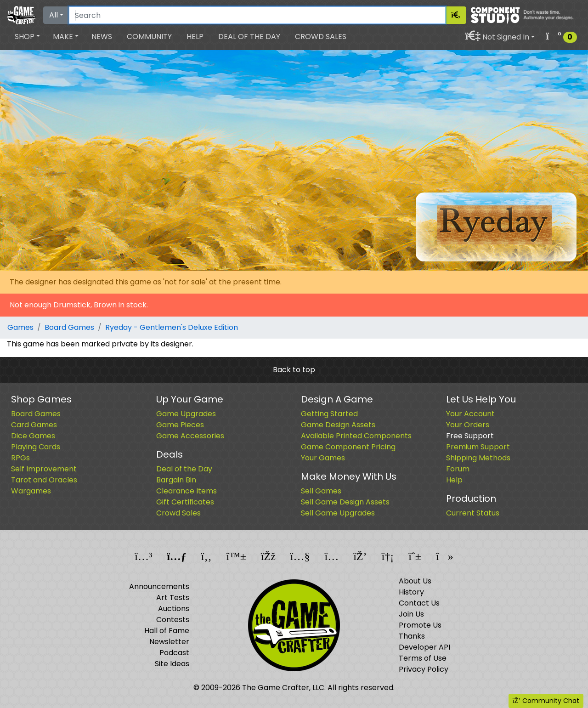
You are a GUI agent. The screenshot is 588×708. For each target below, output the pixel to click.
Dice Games (33, 436)
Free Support (470, 436)
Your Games (323, 458)
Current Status (473, 513)
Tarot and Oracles (44, 480)
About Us (415, 581)
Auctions (174, 609)
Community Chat (546, 701)
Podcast (174, 653)
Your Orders (468, 425)
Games (20, 327)
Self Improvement (44, 469)
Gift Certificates (185, 502)
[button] (27, 37)
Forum (458, 469)
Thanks (412, 636)
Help (195, 37)
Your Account (470, 414)
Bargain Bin (176, 480)
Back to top (294, 370)
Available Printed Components (356, 436)
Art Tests (173, 598)
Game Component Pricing (348, 447)
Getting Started (329, 414)
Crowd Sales (321, 37)
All (54, 15)
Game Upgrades (186, 414)
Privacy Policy (424, 669)
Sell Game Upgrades (338, 513)
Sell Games (321, 491)
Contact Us (419, 603)
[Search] (257, 15)
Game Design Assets (338, 425)
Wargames (31, 491)
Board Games (69, 327)
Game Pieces (180, 425)
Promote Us (420, 625)
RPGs (20, 458)
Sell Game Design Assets (345, 502)
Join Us (411, 614)
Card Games (34, 425)
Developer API (424, 647)
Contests (173, 620)
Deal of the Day (249, 37)
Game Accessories (190, 436)
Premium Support (478, 447)
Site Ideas (172, 664)
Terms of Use (423, 658)
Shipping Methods (478, 458)
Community (149, 37)
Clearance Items (187, 491)
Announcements (159, 586)
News (102, 37)
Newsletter (169, 642)
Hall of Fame (167, 631)
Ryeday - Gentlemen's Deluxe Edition (172, 327)
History (411, 592)
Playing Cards (36, 447)
